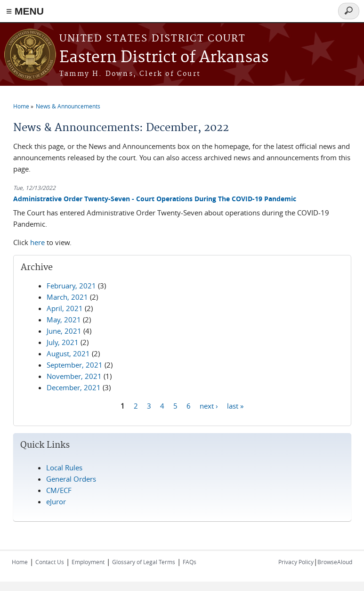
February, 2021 (71, 286)
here (37, 242)
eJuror (56, 501)
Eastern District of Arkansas (164, 58)
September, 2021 (75, 365)
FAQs (190, 562)
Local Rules (64, 468)
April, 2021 (65, 308)
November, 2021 (74, 376)
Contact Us (50, 562)
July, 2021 (63, 342)
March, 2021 (67, 297)
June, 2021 (64, 331)
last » (235, 406)
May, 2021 (64, 320)
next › (209, 406)
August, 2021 (68, 353)
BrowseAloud (335, 562)
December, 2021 (74, 387)
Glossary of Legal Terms (144, 562)
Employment (88, 562)
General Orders (71, 479)
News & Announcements (68, 106)
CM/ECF (59, 490)
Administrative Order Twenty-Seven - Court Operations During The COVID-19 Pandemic (155, 199)
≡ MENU (25, 11)
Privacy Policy (296, 562)
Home (21, 106)
